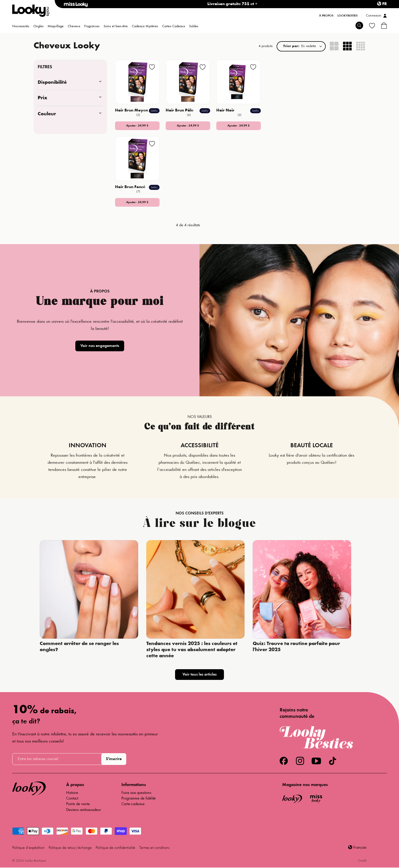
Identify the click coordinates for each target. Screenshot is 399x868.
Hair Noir (226, 110)
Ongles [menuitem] (38, 26)
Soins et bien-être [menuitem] (116, 26)
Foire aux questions (136, 793)
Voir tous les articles (199, 675)
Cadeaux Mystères (145, 26)
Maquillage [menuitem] (56, 26)
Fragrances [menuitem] (92, 26)
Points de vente (78, 804)
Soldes (194, 26)
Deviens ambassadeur (84, 810)
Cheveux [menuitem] (74, 26)
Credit (362, 861)
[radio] (334, 46)
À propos (326, 16)
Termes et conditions (154, 848)
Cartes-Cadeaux (174, 26)
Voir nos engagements (100, 346)
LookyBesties (347, 16)
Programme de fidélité (139, 799)
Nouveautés (21, 26)
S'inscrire (114, 759)
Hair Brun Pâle (180, 110)
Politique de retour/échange (70, 848)
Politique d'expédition (28, 848)
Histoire (72, 793)
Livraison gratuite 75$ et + (232, 4)
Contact (72, 799)
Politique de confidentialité (115, 848)
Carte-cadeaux (133, 804)
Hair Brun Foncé (131, 187)
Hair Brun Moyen (132, 110)
